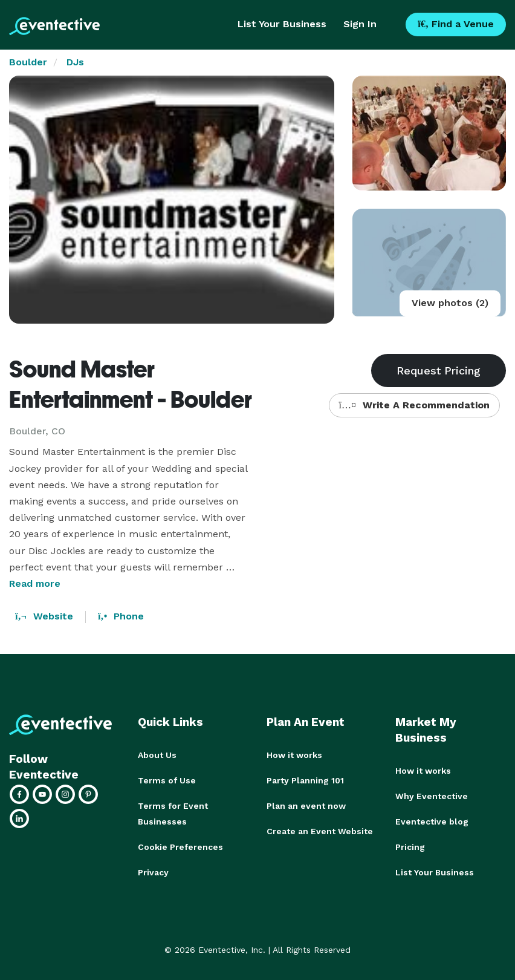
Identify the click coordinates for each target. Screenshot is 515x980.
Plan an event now (306, 806)
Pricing (410, 847)
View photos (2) (450, 303)
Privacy (153, 872)
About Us (157, 755)
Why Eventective (432, 796)
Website (44, 616)
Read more (35, 583)
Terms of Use (167, 780)
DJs (75, 62)
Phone (121, 616)
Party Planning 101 (305, 780)
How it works (294, 755)
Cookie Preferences (180, 847)
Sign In (360, 24)
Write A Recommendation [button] (414, 405)
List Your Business (282, 24)
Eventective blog (432, 822)
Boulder (28, 62)
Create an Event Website (320, 831)
